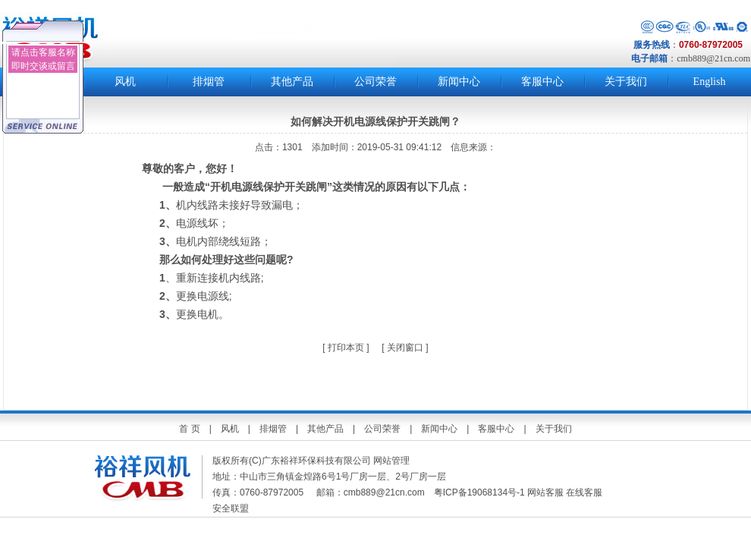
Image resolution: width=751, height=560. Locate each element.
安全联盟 (232, 508)
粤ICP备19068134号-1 (479, 492)
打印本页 (345, 348)
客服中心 (542, 82)
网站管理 (391, 461)
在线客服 (584, 492)
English (710, 82)
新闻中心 (459, 82)
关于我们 (626, 82)
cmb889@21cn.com (713, 58)
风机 (125, 82)
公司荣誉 (375, 82)
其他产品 (292, 82)
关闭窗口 (405, 348)
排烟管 (209, 82)
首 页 (189, 429)
